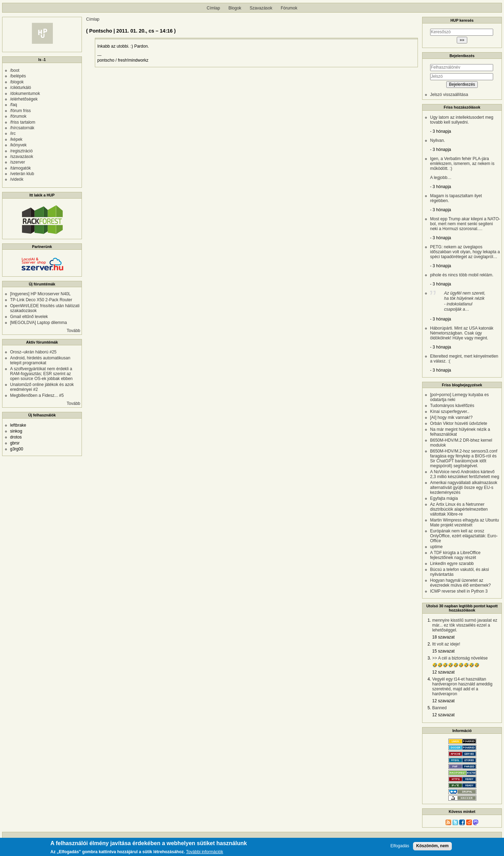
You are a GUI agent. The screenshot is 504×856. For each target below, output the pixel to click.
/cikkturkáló (21, 88)
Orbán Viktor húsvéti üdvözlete (459, 423)
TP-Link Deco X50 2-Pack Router (41, 300)
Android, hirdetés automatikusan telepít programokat (40, 360)
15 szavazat (443, 651)
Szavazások (261, 8)
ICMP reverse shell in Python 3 (459, 591)
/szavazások (22, 157)
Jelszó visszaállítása (449, 95)
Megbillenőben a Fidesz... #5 (37, 395)
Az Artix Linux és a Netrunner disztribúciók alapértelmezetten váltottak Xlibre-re (459, 509)
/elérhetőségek (24, 99)
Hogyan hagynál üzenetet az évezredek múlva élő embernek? (460, 583)
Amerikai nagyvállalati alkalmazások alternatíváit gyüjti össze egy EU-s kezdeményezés (464, 488)
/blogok (17, 82)
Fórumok (289, 8)
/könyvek (18, 145)
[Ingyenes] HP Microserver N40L (40, 294)
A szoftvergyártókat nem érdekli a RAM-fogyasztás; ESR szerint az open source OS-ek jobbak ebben (41, 374)
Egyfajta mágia (444, 498)
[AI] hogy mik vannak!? (451, 417)
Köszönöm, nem (432, 846)
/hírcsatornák (22, 128)
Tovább (74, 331)
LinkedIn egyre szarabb (452, 564)
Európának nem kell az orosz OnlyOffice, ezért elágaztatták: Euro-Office (464, 536)
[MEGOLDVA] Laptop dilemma (39, 323)
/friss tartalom (23, 122)
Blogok (235, 8)
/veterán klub (22, 174)
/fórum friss (20, 111)
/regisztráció (22, 151)
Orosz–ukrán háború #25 (33, 352)
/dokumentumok (25, 94)
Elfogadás (400, 846)
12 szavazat (443, 672)
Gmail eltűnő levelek (29, 317)
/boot (15, 70)
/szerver (18, 162)
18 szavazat (443, 637)
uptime (436, 547)
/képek (16, 139)
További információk (204, 852)
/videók (17, 179)
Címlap (213, 8)
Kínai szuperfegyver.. (450, 412)
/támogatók (20, 168)
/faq (14, 105)
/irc (13, 133)
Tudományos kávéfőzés (452, 406)
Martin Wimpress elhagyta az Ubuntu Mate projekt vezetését (465, 523)
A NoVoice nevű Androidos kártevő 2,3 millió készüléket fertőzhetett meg (465, 474)
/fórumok (18, 116)
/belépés (18, 76)
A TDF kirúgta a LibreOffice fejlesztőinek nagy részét (455, 555)
